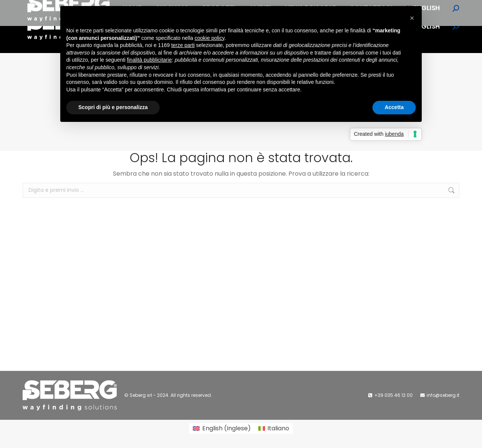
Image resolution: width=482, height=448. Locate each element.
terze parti (183, 45)
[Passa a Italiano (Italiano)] (274, 428)
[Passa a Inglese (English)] (222, 428)
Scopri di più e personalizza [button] (113, 107)
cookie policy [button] (210, 38)
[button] (412, 18)
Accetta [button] (394, 107)
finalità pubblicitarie (149, 60)
